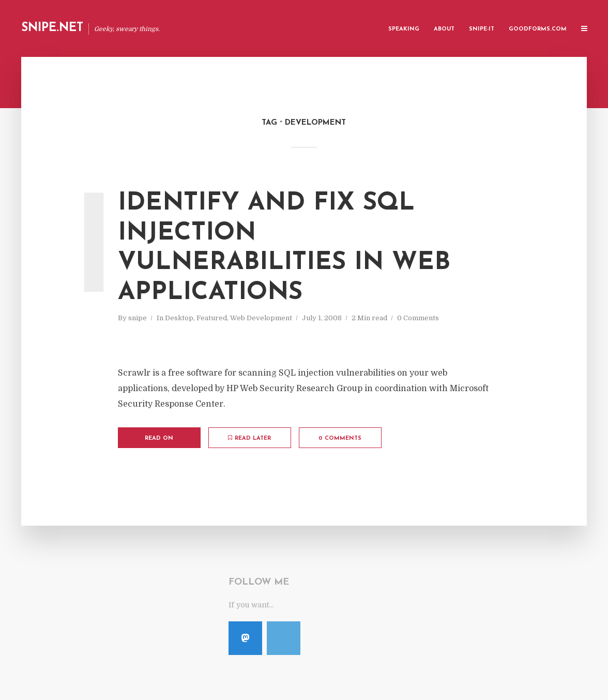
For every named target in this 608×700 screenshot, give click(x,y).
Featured (212, 318)
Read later (249, 438)
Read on (159, 438)
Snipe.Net (52, 28)
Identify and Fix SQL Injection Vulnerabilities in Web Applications (284, 248)
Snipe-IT (482, 29)
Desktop (179, 318)
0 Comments (418, 318)
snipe (138, 318)
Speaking (404, 29)
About (444, 29)
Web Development (261, 318)
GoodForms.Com (538, 29)
